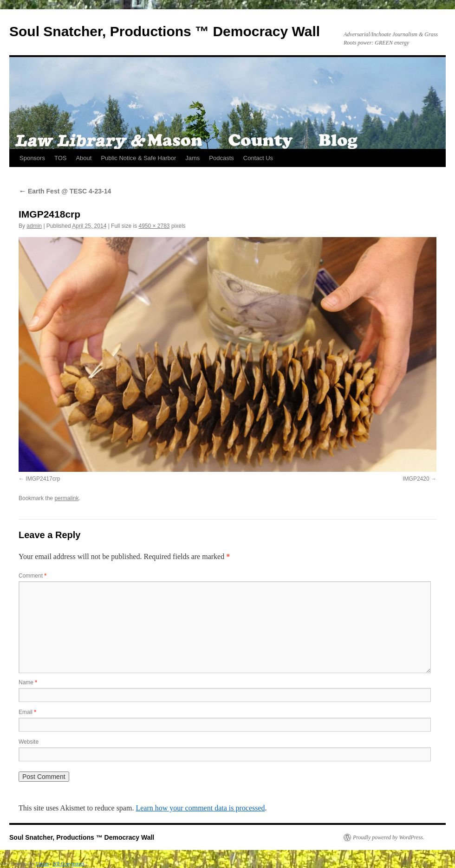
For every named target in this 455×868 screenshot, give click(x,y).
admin (34, 226)
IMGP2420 (416, 479)
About (84, 158)
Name (28, 682)
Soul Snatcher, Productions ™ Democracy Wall (165, 31)
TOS (61, 158)
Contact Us (258, 158)
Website (29, 742)
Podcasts (221, 158)
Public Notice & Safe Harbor (138, 158)
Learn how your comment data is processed (200, 808)
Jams (192, 158)
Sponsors (32, 158)
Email (27, 712)
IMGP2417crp (43, 479)
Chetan (42, 864)
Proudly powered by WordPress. (389, 837)
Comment (32, 576)
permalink (66, 498)
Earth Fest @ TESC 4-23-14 (65, 191)
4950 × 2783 (154, 226)
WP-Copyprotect (68, 864)
